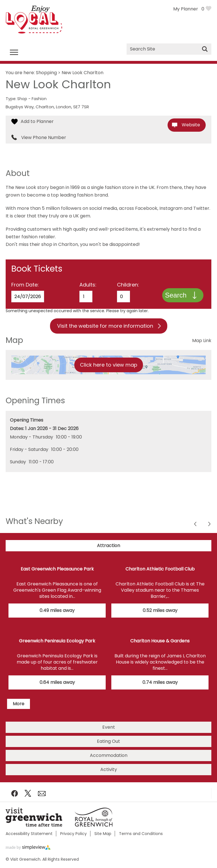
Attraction (108, 546)
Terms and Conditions (141, 834)
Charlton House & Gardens (160, 641)
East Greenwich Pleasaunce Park (57, 569)
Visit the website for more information (105, 326)
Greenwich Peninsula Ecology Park (57, 641)
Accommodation (109, 755)
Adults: (88, 285)
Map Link (202, 341)
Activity (109, 769)
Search (176, 295)
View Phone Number (44, 138)
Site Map (103, 834)
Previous (210, 525)
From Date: (25, 285)
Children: (128, 285)
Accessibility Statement (29, 834)
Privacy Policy (73, 834)
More (19, 704)
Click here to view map (109, 365)
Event (109, 727)
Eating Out (108, 741)
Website (191, 125)
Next (196, 525)
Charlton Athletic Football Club (160, 569)
